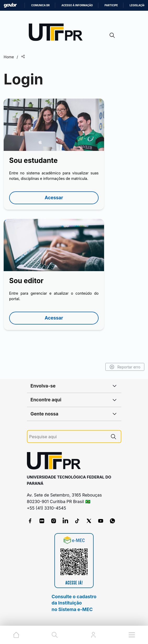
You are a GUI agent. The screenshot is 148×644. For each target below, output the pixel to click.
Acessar (54, 198)
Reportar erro (125, 367)
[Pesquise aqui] (68, 437)
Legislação (138, 5)
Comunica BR (40, 5)
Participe (111, 5)
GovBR (10, 5)
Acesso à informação (77, 5)
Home (9, 57)
